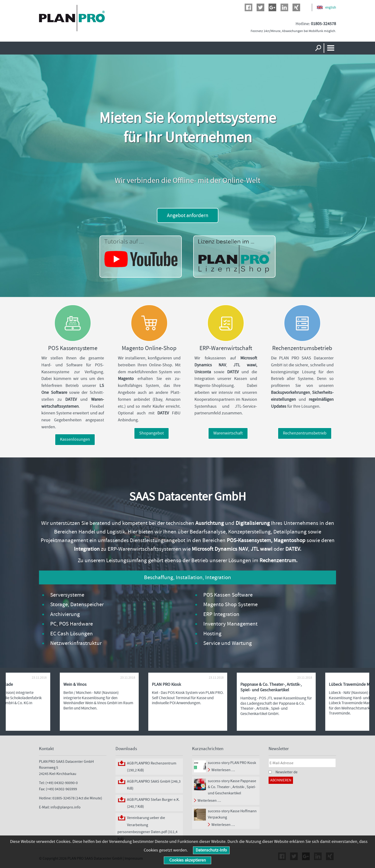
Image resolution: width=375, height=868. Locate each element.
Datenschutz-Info (211, 850)
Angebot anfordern (188, 215)
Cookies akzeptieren (188, 860)
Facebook (248, 7)
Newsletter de (287, 772)
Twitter (260, 7)
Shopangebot (152, 433)
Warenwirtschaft (228, 433)
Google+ (272, 7)
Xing (296, 7)
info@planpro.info (66, 807)
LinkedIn (284, 7)
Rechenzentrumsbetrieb (305, 433)
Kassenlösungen (75, 439)
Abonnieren (281, 780)
